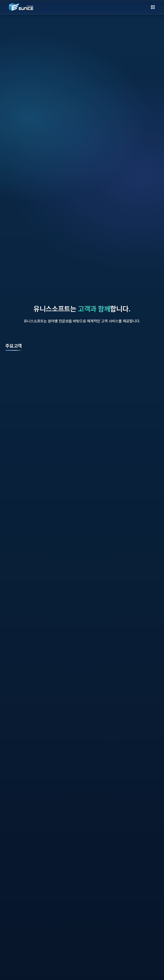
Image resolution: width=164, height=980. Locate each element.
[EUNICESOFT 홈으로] (21, 7)
